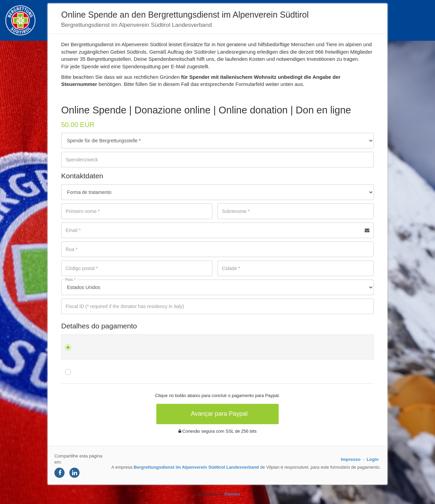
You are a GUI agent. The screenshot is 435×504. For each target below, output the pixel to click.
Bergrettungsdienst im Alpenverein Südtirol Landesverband (196, 467)
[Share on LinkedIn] (74, 473)
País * (70, 280)
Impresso (351, 459)
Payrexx (232, 494)
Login (373, 459)
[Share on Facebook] (59, 473)
